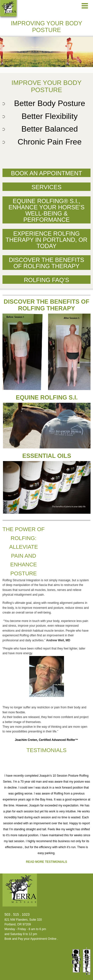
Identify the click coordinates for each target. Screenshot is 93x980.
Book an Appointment (46, 173)
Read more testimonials (46, 862)
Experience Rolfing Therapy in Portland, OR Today (47, 240)
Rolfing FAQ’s (46, 280)
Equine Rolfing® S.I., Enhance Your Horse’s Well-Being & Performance (46, 210)
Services (46, 187)
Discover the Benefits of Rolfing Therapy (47, 263)
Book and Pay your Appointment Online (30, 939)
